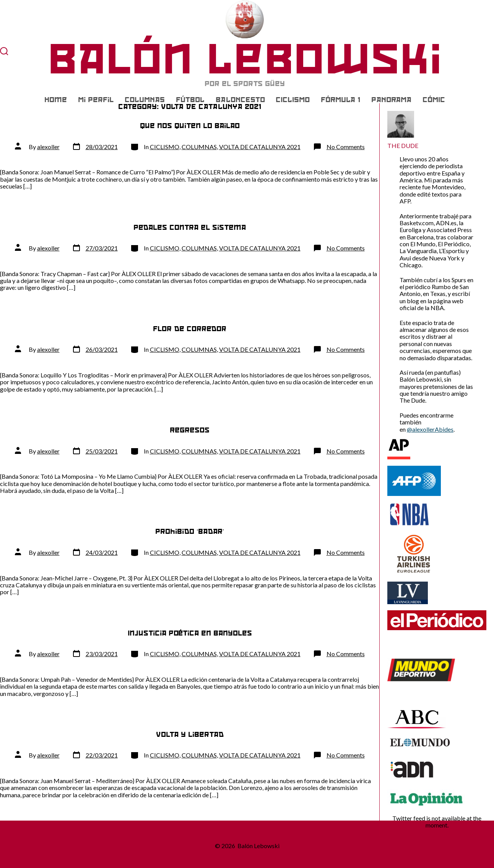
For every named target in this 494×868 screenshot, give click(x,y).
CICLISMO (293, 100)
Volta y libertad (190, 734)
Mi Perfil (96, 100)
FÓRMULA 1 (340, 100)
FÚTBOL (190, 100)
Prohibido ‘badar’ (189, 531)
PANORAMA (391, 100)
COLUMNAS (145, 100)
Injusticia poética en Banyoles (190, 633)
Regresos (190, 430)
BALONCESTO (240, 100)
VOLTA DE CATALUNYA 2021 (260, 147)
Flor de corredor (190, 329)
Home (56, 100)
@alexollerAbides (430, 429)
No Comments (346, 147)
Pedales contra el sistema (190, 227)
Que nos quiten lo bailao (190, 126)
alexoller (48, 147)
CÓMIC (434, 100)
